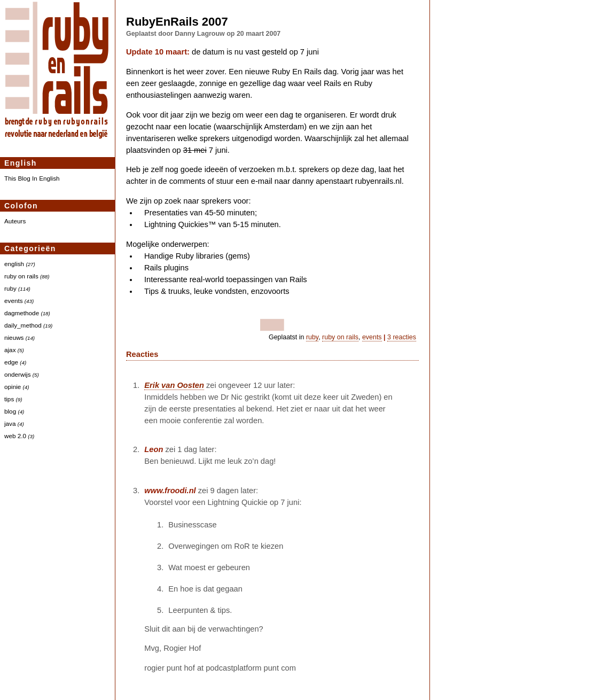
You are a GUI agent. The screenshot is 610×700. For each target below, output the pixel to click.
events (14, 301)
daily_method (23, 325)
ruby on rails (21, 276)
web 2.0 (15, 436)
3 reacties (402, 337)
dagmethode (22, 313)
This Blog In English (32, 178)
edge (11, 362)
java (10, 423)
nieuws (14, 337)
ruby (10, 288)
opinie (13, 387)
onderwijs (18, 374)
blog (10, 411)
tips (9, 399)
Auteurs (15, 221)
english (14, 264)
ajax (10, 350)
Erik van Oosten (174, 385)
